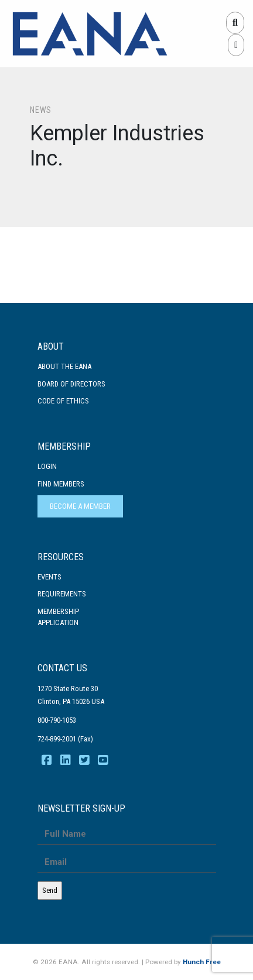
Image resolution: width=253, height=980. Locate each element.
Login (47, 466)
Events (49, 577)
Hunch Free (202, 962)
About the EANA (64, 366)
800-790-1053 (57, 720)
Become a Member (80, 506)
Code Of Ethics (63, 401)
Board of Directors (71, 384)
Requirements (62, 594)
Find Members (61, 484)
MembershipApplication (58, 617)
